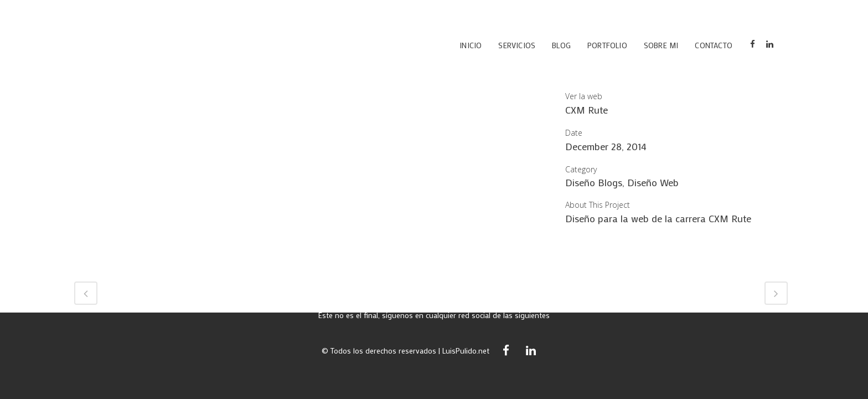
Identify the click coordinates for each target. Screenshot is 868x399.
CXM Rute (587, 110)
